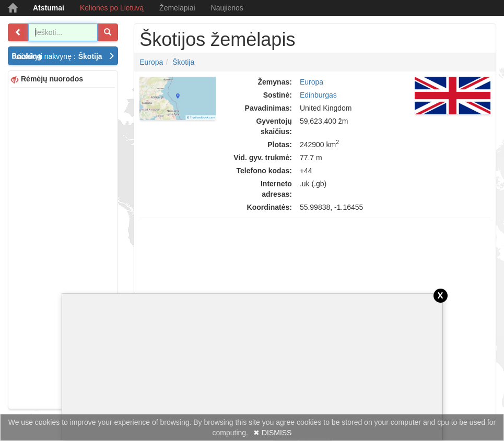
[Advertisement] (63, 247)
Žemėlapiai (177, 8)
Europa (151, 62)
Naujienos (227, 8)
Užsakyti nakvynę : (65, 56)
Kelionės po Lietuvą (112, 8)
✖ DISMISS (272, 433)
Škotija (183, 62)
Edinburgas (318, 95)
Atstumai (49, 8)
